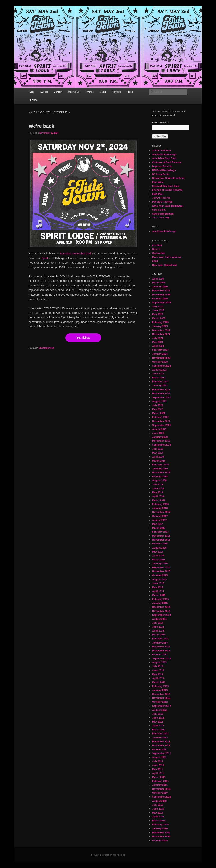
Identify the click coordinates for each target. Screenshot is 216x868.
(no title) (157, 245)
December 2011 (161, 742)
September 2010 (162, 797)
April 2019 (158, 457)
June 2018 (158, 488)
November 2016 (161, 540)
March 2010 (159, 821)
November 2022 (161, 393)
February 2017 (160, 532)
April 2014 (158, 631)
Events (44, 92)
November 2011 (161, 745)
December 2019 (161, 441)
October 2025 (160, 299)
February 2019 (160, 465)
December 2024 (161, 330)
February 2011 (160, 781)
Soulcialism (159, 210)
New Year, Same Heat (164, 265)
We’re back (41, 126)
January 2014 (160, 643)
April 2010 (158, 817)
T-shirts (34, 100)
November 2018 (161, 472)
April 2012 (158, 726)
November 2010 (161, 789)
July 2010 (158, 805)
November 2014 (161, 611)
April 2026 (158, 279)
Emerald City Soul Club (166, 186)
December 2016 (161, 536)
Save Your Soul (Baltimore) (168, 206)
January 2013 (160, 690)
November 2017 (161, 512)
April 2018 (158, 496)
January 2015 (160, 603)
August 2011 (159, 757)
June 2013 (158, 670)
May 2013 (158, 674)
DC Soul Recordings (164, 170)
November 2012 (161, 698)
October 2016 (160, 544)
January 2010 (160, 828)
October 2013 (160, 654)
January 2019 (160, 469)
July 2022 (158, 405)
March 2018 (159, 500)
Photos (90, 92)
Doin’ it (156, 249)
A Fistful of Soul (161, 150)
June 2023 (158, 374)
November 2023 (161, 358)
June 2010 (158, 809)
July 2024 (158, 338)
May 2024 (158, 342)
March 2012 (159, 730)
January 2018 (160, 508)
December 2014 (161, 607)
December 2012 (161, 694)
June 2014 (158, 627)
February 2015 (160, 599)
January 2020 (160, 437)
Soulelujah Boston (163, 214)
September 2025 (162, 302)
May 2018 (158, 492)
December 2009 (161, 833)
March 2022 (159, 413)
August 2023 (159, 370)
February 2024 (160, 350)
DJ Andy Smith (161, 174)
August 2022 (159, 401)
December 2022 (161, 390)
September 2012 (162, 706)
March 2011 (159, 777)
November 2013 (161, 651)
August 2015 (159, 579)
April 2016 (158, 556)
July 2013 (158, 666)
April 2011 (158, 773)
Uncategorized (46, 348)
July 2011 (158, 761)
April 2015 (158, 591)
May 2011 (158, 769)
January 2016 (160, 563)
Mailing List (74, 92)
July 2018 (158, 484)
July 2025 (158, 306)
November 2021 (161, 421)
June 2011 (158, 765)
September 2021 (162, 425)
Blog (32, 92)
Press (130, 92)
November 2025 (161, 295)
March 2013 (159, 682)
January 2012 (160, 738)
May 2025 (158, 314)
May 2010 (158, 813)
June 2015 (158, 583)
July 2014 (158, 623)
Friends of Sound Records (167, 190)
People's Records (162, 202)
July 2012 (158, 714)
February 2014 (160, 639)
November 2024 (161, 334)
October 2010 (160, 793)
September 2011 (162, 753)
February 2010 (160, 824)
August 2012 (159, 710)
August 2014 (159, 619)
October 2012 (160, 702)
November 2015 (161, 571)
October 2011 (160, 749)
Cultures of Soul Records (167, 162)
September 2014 (162, 615)
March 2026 (159, 283)
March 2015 (159, 595)
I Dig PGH (158, 194)
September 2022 (162, 397)
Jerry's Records (161, 198)
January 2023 (160, 385)
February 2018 (160, 504)
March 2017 (159, 528)
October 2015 (160, 575)
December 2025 (161, 290)
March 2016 (159, 560)
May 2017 (158, 524)
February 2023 (160, 381)
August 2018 (159, 480)
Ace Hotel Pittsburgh (164, 154)
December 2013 (161, 647)
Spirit (45, 258)
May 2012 (158, 722)
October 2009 (160, 840)
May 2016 (158, 552)
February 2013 (160, 686)
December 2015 (161, 567)
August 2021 (159, 429)
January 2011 (160, 785)
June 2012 (158, 718)
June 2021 (158, 433)
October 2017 (160, 516)
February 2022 (160, 417)
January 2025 (160, 326)
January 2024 (160, 354)
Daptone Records (162, 166)
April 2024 (158, 346)
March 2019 (159, 461)
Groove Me (158, 253)
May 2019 (158, 453)
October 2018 (160, 476)
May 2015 (158, 587)
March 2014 (159, 635)
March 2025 (159, 318)
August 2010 (159, 801)
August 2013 (159, 662)
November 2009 (161, 836)
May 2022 (158, 409)
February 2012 (160, 733)
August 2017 (159, 520)
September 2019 (162, 445)
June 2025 (158, 310)
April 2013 (158, 678)
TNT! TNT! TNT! (161, 218)
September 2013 (162, 658)
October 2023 (160, 362)
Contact (58, 92)
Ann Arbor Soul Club (164, 158)
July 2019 (158, 449)
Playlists (116, 92)
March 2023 (159, 378)
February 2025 (160, 322)
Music (103, 92)
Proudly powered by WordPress (108, 855)
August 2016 (159, 548)
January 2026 (160, 287)
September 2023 (162, 366)
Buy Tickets (83, 338)
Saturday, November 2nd (75, 253)
